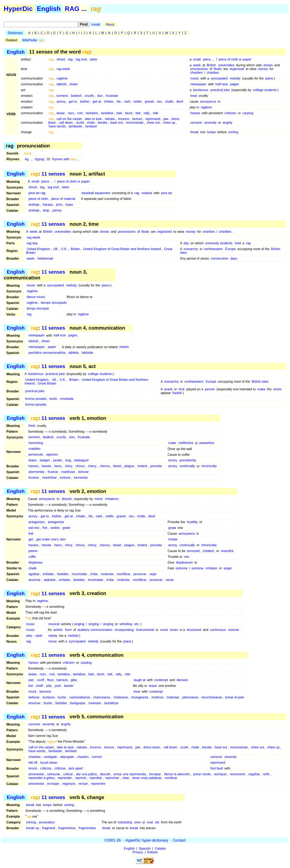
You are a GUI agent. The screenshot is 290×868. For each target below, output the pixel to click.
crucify (89, 96)
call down (66, 123)
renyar (83, 784)
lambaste (75, 126)
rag (137, 193)
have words (57, 126)
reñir (266, 774)
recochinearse (212, 697)
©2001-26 (113, 840)
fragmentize (67, 828)
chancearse (102, 697)
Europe (230, 249)
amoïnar (35, 580)
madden (34, 449)
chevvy (105, 466)
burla (53, 399)
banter (69, 686)
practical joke (220, 90)
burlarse (49, 697)
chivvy (80, 466)
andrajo (34, 205)
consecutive (220, 258)
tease (61, 113)
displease (35, 562)
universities (226, 65)
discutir (105, 774)
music (195, 78)
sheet (74, 84)
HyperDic (18, 9)
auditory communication (95, 630)
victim (277, 389)
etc (157, 822)
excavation (47, 822)
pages (235, 84)
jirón (59, 205)
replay (53, 636)
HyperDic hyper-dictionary (147, 840)
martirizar (68, 472)
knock (33, 768)
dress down (152, 747)
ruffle (32, 557)
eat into (34, 528)
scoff (41, 680)
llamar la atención (177, 774)
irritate (108, 102)
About (110, 24)
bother (85, 102)
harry (58, 466)
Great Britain (47, 383)
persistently (188, 460)
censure (196, 123)
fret (45, 528)
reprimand (153, 119)
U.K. (64, 249)
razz (71, 113)
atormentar (36, 472)
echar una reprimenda (130, 774)
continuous (218, 630)
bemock (45, 692)
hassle (46, 466)
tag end (81, 59)
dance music (36, 297)
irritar (94, 574)
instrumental (145, 630)
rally (147, 113)
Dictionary (15, 33)
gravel (149, 102)
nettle (137, 102)
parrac (57, 210)
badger (45, 460)
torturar (84, 472)
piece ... (209, 59)
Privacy (138, 852)
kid (31, 686)
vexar (170, 580)
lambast (91, 126)
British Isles (260, 382)
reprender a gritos (41, 778)
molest (142, 466)
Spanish (145, 848)
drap (46, 210)
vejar (153, 574)
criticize (46, 768)
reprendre (98, 784)
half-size (222, 84)
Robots (153, 852)
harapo (48, 205)
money (263, 69)
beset (117, 466)
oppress (52, 455)
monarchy (191, 249)
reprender (65, 778)
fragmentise (87, 828)
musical (54, 624)
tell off (33, 763)
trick (182, 389)
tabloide (87, 353)
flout (50, 680)
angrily (227, 123)
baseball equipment (96, 193)
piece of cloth (38, 199)
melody (235, 78)
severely (210, 123)
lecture (137, 119)
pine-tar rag (37, 193)
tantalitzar (111, 703)
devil (180, 102)
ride (156, 113)
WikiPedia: (33, 40)
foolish (177, 393)
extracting (125, 822)
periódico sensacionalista (47, 353)
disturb (67, 499)
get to (73, 102)
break (195, 132)
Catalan (160, 848)
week (197, 65)
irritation (212, 568)
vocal (164, 630)
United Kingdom (38, 249)
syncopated (219, 78)
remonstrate (135, 123)
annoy (61, 102)
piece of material (63, 199)
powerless (207, 443)
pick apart (76, 768)
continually (187, 466)
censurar (54, 774)
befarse (34, 697)
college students (265, 90)
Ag (27, 159)
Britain (75, 249)
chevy (92, 466)
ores (137, 822)
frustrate (112, 96)
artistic (58, 630)
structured (194, 630)
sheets (124, 347)
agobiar (34, 574)
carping (248, 113)
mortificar (124, 574)
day (186, 243)
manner (234, 630)
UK (55, 249)
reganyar (69, 784)
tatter (94, 59)
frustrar (53, 472)
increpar (155, 774)
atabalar (50, 580)
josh (58, 686)
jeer (31, 680)
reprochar (112, 778)
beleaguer (81, 460)
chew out (153, 123)
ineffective (186, 443)
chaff (39, 686)
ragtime (62, 78)
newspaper (198, 84)
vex (159, 102)
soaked (147, 193)
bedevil (76, 96)
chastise (35, 757)
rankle (55, 528)
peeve (33, 551)
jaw (166, 119)
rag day (32, 243)
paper (52, 347)
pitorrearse (190, 697)
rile (118, 102)
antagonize (37, 522)
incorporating (124, 630)
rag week (63, 69)
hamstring (36, 443)
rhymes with (64, 159)
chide (91, 123)
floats (218, 69)
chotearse (121, 697)
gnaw (172, 528)
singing (79, 624)
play (29, 636)
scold (80, 123)
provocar (140, 574)
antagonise (56, 522)
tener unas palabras (147, 778)
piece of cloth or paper (235, 59)
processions (199, 69)
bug (68, 460)
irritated (208, 551)
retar (126, 778)
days (234, 258)
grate (66, 528)
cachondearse (80, 697)
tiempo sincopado (54, 303)
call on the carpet (69, 119)
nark (127, 102)
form (68, 630)
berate (102, 123)
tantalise (107, 113)
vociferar (171, 778)
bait (119, 113)
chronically (209, 466)
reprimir (81, 778)
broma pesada (36, 399)
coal (150, 822)
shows (268, 65)
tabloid (61, 84)
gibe (74, 680)
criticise (60, 768)
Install (96, 24)
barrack (62, 680)
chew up (169, 123)
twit (138, 113)
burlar (62, 697)
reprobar (96, 778)
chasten (83, 757)
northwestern (213, 249)
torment (62, 96)
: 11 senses (48, 174)
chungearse (140, 697)
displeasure (184, 562)
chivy (69, 466)
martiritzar (49, 478)
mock (32, 692)
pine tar (167, 193)
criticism (230, 113)
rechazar (220, 774)
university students (219, 243)
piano (269, 78)
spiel (39, 636)
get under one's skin (51, 539)
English (49, 9)
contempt (161, 680)
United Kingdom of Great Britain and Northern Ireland (122, 249)
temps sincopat (38, 308)
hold (238, 243)
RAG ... (76, 9)
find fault (217, 768)
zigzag (39, 159)
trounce (124, 119)
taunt (129, 113)
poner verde (202, 774)
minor (99, 499)
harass (195, 113)
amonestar (36, 774)
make (261, 389)
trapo (69, 205)
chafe (169, 102)
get (31, 539)
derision (182, 680)
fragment (49, 828)
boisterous (201, 90)
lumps (212, 132)
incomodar (80, 574)
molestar (107, 574)
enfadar (48, 574)
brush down (49, 763)
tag (70, 59)
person (210, 389)
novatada (67, 399)
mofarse (157, 697)
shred (61, 59)
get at (97, 102)
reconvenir (238, 774)
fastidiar (63, 574)
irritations (112, 499)
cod (80, 113)
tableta (73, 353)
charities (197, 73)
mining (31, 822)
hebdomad (45, 258)
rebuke (110, 119)
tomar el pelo (235, 697)
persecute (36, 455)
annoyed (193, 551)
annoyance (208, 102)
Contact (179, 840)
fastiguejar (78, 703)
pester (58, 460)
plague (129, 466)
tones (174, 630)
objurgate (67, 757)
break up (33, 828)
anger (228, 568)
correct (97, 757)
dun (100, 96)
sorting (233, 132)
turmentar (81, 478)
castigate (50, 757)
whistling (126, 624)
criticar (68, 774)
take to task (93, 119)
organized (237, 69)
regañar (254, 774)
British (211, 65)
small (197, 59)
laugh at (140, 680)
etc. (137, 624)
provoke (156, 466)
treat (194, 96)
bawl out (117, 123)
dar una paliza (87, 774)
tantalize (92, 113)
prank (168, 389)
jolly (49, 686)
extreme (182, 568)
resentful (227, 551)
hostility (192, 522)
